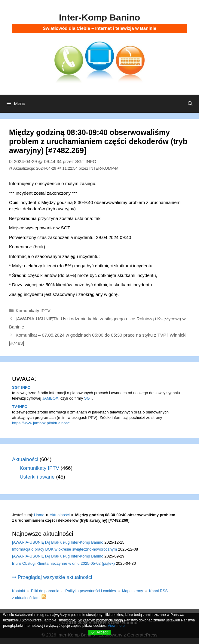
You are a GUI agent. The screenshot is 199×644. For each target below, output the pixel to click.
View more (116, 626)
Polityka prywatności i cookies (91, 591)
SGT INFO (21, 387)
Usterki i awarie (37, 477)
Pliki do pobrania (45, 591)
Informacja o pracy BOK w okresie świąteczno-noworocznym (64, 549)
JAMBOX (50, 398)
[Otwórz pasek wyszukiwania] (190, 104)
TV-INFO (20, 407)
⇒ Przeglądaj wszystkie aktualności (52, 577)
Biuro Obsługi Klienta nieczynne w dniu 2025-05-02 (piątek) (63, 563)
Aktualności (25, 459)
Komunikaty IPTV (33, 311)
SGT (88, 398)
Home (39, 515)
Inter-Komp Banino (99, 17)
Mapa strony (133, 591)
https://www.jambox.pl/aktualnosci (41, 423)
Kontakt (18, 591)
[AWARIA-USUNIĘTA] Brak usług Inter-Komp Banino (58, 542)
